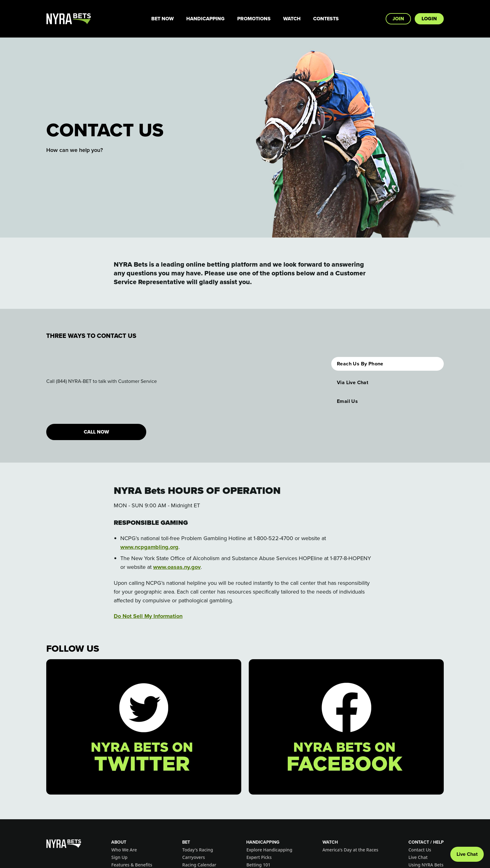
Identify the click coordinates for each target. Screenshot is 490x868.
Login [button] (429, 19)
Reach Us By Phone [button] (360, 364)
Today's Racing (197, 850)
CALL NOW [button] (96, 432)
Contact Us (420, 850)
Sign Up (119, 857)
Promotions (254, 19)
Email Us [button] (347, 401)
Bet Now (162, 19)
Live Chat (418, 857)
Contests (326, 19)
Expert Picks (259, 857)
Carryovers (194, 857)
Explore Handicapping (269, 850)
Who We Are (124, 850)
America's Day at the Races (350, 850)
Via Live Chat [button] (352, 382)
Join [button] (398, 19)
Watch (292, 19)
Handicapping (205, 19)
